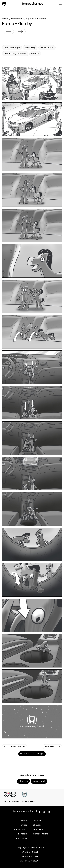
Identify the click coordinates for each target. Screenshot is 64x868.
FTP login (22, 834)
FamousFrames (32, 4)
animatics (38, 821)
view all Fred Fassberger (32, 754)
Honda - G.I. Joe (8, 31)
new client (38, 829)
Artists (5, 19)
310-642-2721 (31, 852)
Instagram (44, 812)
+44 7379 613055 (32, 861)
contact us (22, 838)
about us (37, 825)
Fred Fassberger (19, 19)
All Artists (23, 781)
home (24, 821)
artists (24, 825)
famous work (21, 829)
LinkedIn (49, 812)
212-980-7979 (32, 856)
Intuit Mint (20, 31)
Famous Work (39, 781)
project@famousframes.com (31, 848)
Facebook (40, 812)
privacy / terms (41, 834)
